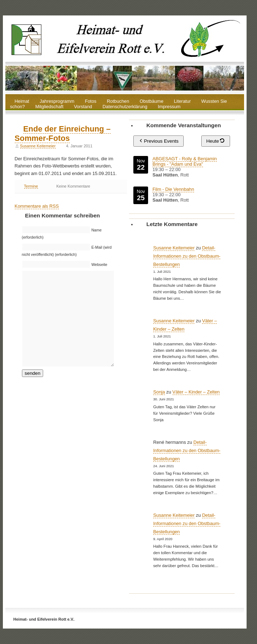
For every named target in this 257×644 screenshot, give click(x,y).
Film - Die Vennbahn (174, 189)
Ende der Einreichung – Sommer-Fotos (63, 134)
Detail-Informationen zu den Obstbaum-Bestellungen (187, 256)
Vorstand (83, 107)
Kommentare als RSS (37, 206)
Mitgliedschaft (49, 107)
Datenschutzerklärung (125, 107)
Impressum (169, 107)
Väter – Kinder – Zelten (196, 392)
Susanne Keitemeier (38, 146)
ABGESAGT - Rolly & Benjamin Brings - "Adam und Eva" (185, 161)
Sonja (159, 392)
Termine (31, 186)
